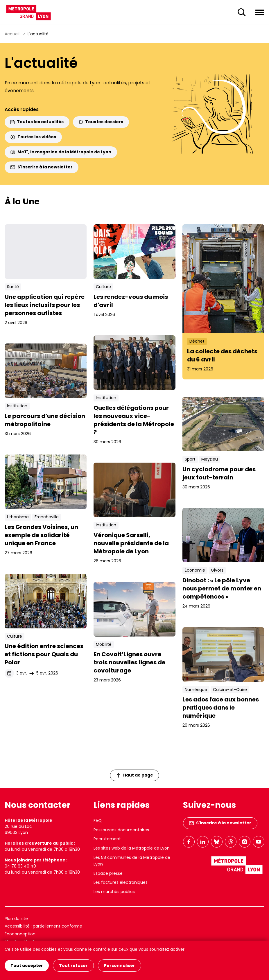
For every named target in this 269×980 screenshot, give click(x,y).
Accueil (12, 34)
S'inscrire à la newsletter (42, 167)
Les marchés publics (114, 892)
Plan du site (16, 919)
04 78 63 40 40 (20, 866)
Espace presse (108, 873)
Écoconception (20, 934)
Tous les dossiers (101, 122)
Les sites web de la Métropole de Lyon (132, 848)
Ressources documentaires (121, 830)
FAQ (98, 821)
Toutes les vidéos (33, 137)
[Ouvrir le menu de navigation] (260, 12)
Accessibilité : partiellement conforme (43, 926)
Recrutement (107, 839)
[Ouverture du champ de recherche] (242, 12)
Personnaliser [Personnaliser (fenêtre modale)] (120, 966)
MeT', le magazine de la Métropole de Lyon (61, 152)
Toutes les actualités (37, 122)
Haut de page (135, 775)
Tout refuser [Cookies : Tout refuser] (73, 966)
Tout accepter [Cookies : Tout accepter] (27, 966)
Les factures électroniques (121, 882)
